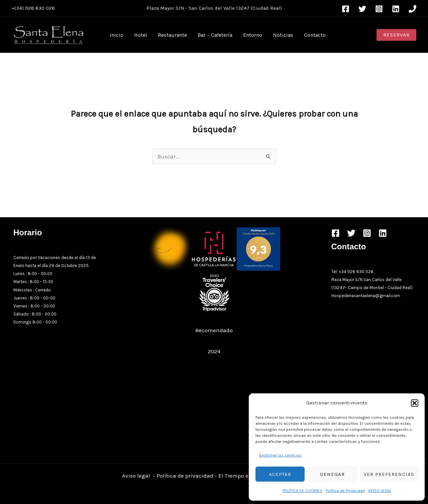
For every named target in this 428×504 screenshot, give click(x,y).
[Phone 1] (412, 9)
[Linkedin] (396, 9)
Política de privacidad (185, 476)
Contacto (315, 35)
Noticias (283, 35)
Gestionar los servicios (280, 455)
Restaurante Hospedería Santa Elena (214, 320)
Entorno (253, 35)
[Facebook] (346, 9)
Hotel (141, 35)
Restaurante (172, 35)
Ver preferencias (389, 474)
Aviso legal (136, 476)
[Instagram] (379, 9)
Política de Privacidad (345, 491)
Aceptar (280, 474)
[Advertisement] (214, 407)
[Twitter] (362, 9)
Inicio (117, 35)
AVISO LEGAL (380, 491)
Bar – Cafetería (215, 35)
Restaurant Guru (214, 341)
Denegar (332, 474)
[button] (415, 403)
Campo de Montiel (366, 288)
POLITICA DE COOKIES (302, 491)
